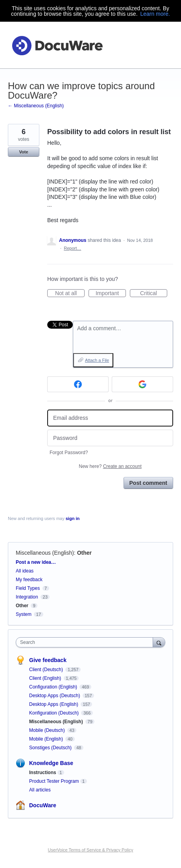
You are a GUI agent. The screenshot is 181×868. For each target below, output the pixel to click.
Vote (23, 152)
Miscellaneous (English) (45, 553)
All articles (40, 790)
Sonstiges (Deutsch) (51, 748)
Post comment (148, 483)
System (24, 614)
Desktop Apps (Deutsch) (55, 696)
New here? (110, 466)
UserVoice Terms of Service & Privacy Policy (91, 850)
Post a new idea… (36, 562)
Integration (27, 597)
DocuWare (43, 805)
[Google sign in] (142, 384)
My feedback (29, 580)
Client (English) (46, 678)
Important (111, 294)
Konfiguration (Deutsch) (54, 713)
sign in (73, 518)
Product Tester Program (54, 781)
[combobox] (86, 642)
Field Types (28, 588)
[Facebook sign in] (78, 384)
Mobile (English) (47, 739)
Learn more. (155, 14)
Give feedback (48, 660)
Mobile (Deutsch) (48, 730)
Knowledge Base (51, 763)
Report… (72, 248)
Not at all (70, 294)
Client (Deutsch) (47, 670)
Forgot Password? (69, 453)
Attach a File (97, 360)
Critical (154, 294)
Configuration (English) (54, 687)
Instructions (43, 773)
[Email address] (110, 418)
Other (84, 553)
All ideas (25, 571)
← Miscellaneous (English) (36, 106)
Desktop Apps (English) (54, 704)
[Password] (110, 438)
